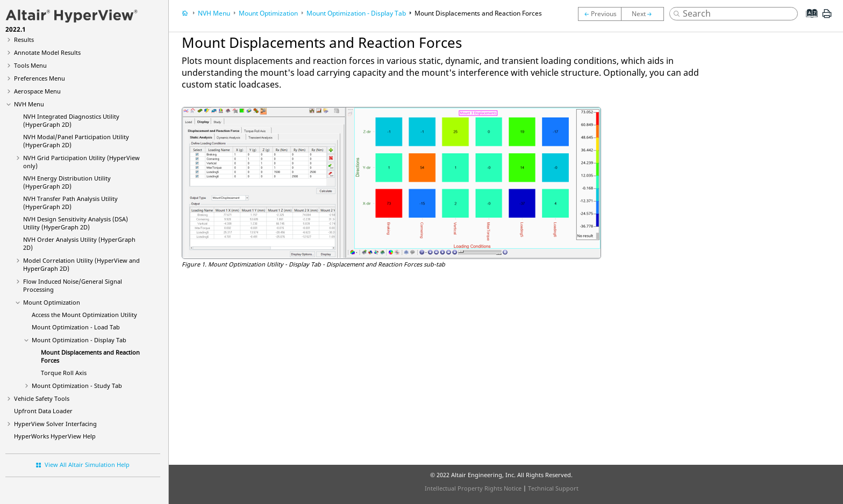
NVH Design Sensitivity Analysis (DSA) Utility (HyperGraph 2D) (76, 223)
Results (24, 39)
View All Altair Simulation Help (87, 465)
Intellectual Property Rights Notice (473, 488)
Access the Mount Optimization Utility (84, 315)
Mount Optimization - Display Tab (79, 340)
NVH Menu (29, 104)
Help (55, 436)
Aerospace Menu (37, 91)
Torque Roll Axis (64, 373)
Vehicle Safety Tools (42, 398)
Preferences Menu (40, 78)
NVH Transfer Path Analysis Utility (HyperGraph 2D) (70, 203)
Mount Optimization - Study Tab (77, 386)
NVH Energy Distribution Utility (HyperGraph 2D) (67, 182)
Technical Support (553, 488)
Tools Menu (30, 65)
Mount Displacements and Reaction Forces (478, 13)
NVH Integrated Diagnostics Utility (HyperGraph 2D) (71, 120)
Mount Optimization (52, 302)
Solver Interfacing (55, 424)
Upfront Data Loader (43, 411)
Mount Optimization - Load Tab (76, 327)
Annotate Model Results (47, 52)
